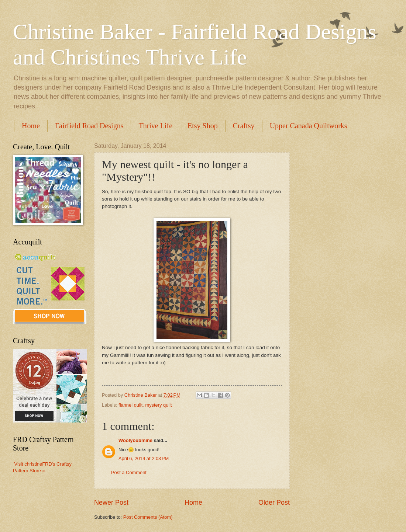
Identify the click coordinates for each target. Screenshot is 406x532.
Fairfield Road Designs (89, 126)
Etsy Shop (203, 126)
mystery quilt (158, 405)
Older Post (274, 503)
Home (31, 126)
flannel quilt (130, 405)
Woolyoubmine (135, 440)
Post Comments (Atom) (148, 517)
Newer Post (111, 503)
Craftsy (244, 126)
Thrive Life (155, 126)
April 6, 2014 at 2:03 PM (144, 458)
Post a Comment (129, 472)
